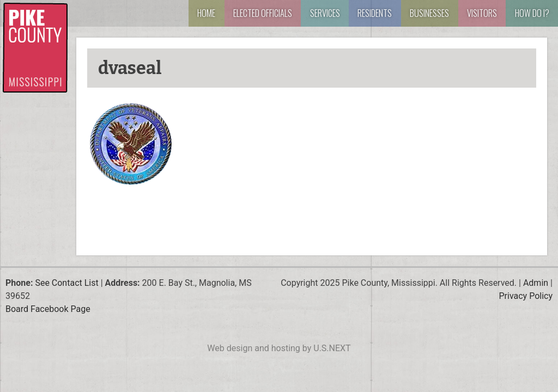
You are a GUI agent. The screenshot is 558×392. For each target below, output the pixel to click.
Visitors (482, 13)
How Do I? (532, 13)
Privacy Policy (526, 296)
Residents (375, 13)
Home (206, 13)
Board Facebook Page (48, 309)
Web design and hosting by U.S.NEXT (279, 348)
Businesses (429, 13)
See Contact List (66, 283)
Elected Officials (263, 13)
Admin (536, 283)
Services (325, 13)
